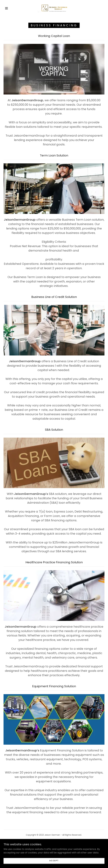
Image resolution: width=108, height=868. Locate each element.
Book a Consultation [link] (54, 843)
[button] (9, 8)
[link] (54, 8)
